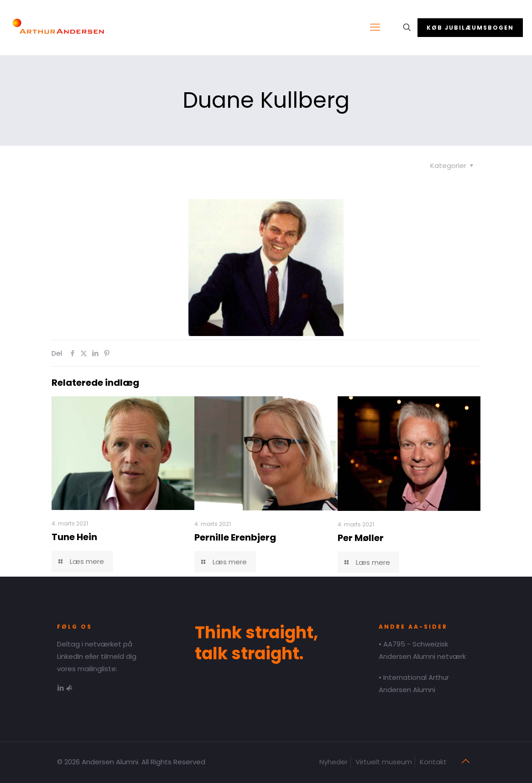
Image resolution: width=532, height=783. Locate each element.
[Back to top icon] (465, 761)
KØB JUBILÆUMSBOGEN (470, 28)
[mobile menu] (375, 27)
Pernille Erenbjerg (235, 537)
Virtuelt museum (384, 762)
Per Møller (361, 538)
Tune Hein (74, 537)
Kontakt (433, 762)
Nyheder (334, 762)
